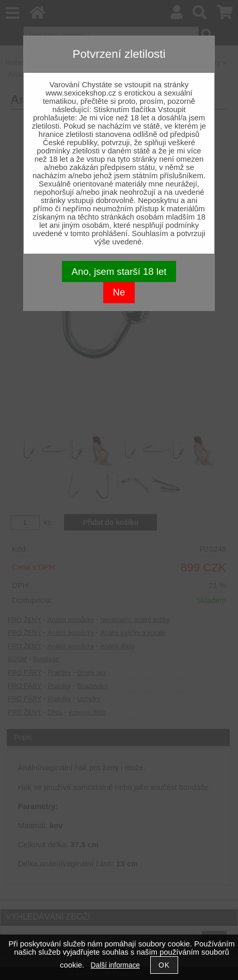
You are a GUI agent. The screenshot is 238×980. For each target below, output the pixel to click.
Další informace (115, 965)
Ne (119, 292)
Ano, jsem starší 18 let (119, 271)
